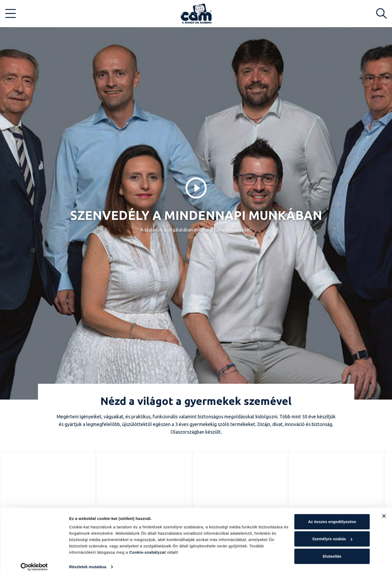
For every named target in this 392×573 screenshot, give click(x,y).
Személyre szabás (332, 535)
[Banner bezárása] (384, 512)
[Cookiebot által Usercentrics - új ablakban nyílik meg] (34, 563)
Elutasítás (332, 552)
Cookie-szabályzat (147, 548)
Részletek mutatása (88, 563)
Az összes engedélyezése (332, 517)
